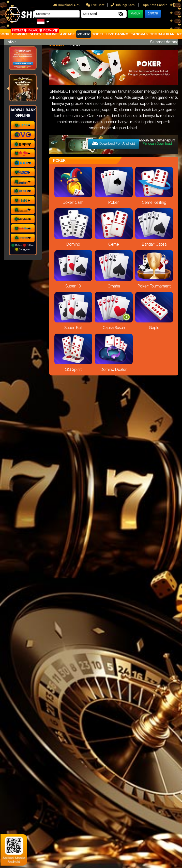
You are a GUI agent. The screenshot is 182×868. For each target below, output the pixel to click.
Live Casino (117, 34)
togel (98, 34)
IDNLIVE (51, 34)
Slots (35, 34)
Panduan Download (157, 144)
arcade (67, 34)
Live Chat (96, 5)
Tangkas (139, 34)
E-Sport (20, 34)
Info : (11, 42)
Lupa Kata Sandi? (155, 5)
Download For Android (113, 143)
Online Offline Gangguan (23, 247)
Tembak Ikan (162, 34)
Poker (83, 34)
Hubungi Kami (123, 5)
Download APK (67, 5)
